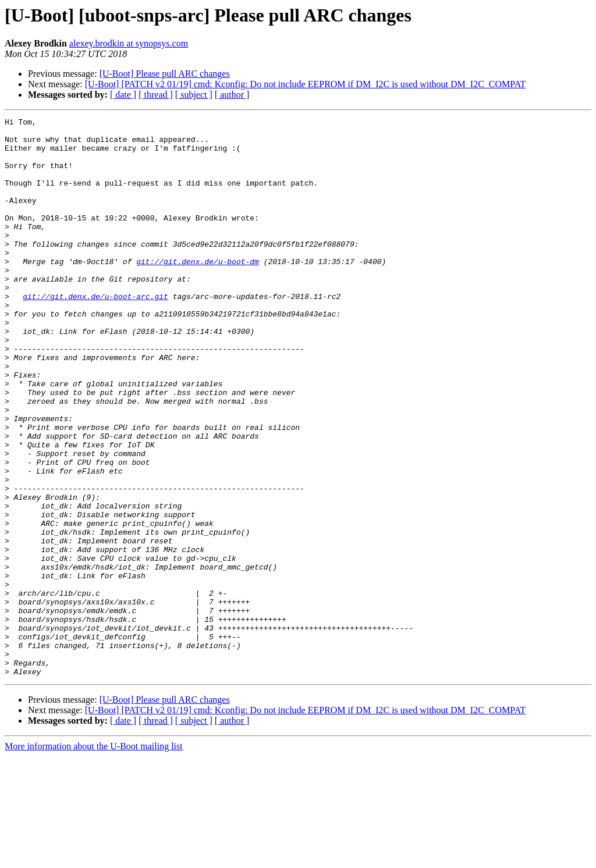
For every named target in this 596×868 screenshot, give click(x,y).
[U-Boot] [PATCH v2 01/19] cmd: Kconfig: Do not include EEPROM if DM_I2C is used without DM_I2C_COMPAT (306, 84)
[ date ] (123, 95)
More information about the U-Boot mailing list (94, 858)
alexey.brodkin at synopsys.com (129, 43)
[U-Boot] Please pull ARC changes (165, 74)
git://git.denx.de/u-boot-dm (198, 291)
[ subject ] (194, 95)
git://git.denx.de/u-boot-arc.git (95, 333)
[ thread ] (156, 95)
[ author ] (232, 95)
